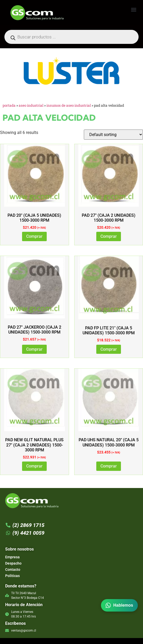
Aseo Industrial (31, 105)
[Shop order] (113, 135)
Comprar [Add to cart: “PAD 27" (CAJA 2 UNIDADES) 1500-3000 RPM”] (109, 236)
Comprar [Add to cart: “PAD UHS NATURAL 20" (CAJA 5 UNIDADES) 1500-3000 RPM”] (109, 466)
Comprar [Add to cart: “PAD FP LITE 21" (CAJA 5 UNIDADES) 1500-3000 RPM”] (109, 349)
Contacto (13, 570)
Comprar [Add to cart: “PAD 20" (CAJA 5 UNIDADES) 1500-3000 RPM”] (34, 236)
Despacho (13, 563)
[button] (134, 9)
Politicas (12, 576)
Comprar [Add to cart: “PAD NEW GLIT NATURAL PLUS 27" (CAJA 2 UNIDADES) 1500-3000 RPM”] (34, 466)
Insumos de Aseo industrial (69, 105)
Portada (9, 105)
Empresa (12, 557)
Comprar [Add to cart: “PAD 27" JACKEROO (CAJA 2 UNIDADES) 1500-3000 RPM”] (34, 349)
